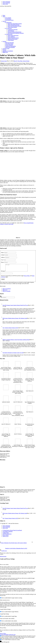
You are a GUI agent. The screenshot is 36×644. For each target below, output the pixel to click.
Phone (3, 262)
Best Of (16, 61)
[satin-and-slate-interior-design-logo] (10, 13)
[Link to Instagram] (6, 2)
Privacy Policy (27, 277)
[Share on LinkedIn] (6, 292)
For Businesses (8, 22)
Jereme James (4, 61)
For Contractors (8, 28)
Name (3, 253)
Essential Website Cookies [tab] (5, 577)
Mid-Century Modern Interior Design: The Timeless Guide (15, 320)
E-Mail (3, 255)
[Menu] (5, 52)
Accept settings (3, 636)
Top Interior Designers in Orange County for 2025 (13, 354)
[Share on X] (5, 291)
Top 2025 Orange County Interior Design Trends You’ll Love (15, 307)
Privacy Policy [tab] (3, 629)
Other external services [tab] (5, 601)
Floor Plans (20, 61)
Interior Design (26, 61)
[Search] (9, 299)
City (2, 260)
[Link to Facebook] (6, 3)
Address (3, 257)
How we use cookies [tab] (4, 566)
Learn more (4, 558)
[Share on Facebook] (7, 290)
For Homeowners (9, 34)
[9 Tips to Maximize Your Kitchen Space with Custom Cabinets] (16, 544)
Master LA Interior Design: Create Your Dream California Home (16, 341)
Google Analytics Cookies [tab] (5, 588)
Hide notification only (11, 636)
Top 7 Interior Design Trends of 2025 (10, 329)
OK (1, 558)
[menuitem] (19, 15)
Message (3, 272)
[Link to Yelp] (5, 4)
